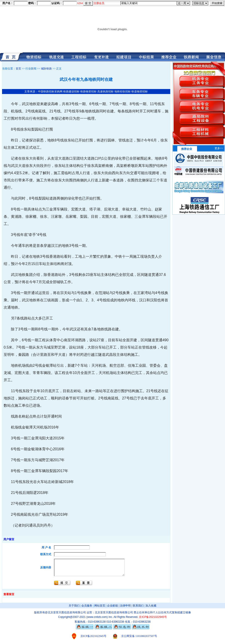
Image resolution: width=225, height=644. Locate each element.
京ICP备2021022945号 (94, 639)
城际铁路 (46, 69)
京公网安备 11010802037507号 (139, 639)
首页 (18, 69)
